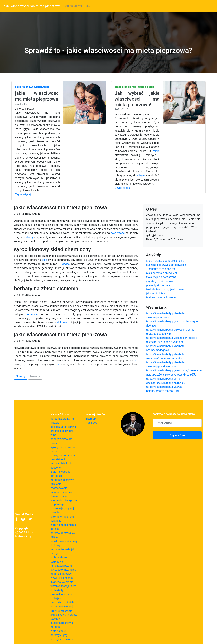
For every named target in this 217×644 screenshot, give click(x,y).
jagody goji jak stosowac (161, 281)
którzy (30, 237)
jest (136, 360)
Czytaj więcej (23, 194)
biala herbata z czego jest (162, 273)
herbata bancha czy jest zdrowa (165, 289)
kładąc (66, 264)
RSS (88, 6)
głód (44, 260)
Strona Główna (74, 6)
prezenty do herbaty (158, 285)
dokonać (62, 322)
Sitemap (91, 419)
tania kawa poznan (62, 566)
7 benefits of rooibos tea (161, 269)
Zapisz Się (177, 435)
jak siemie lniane (156, 293)
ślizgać (141, 176)
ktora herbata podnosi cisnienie (165, 261)
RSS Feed (91, 423)
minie (156, 151)
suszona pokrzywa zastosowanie (166, 265)
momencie (31, 314)
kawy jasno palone (62, 639)
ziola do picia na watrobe (161, 277)
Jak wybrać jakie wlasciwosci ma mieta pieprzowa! (137, 99)
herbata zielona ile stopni (161, 297)
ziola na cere (58, 631)
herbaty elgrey (59, 635)
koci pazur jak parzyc (63, 427)
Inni (58, 364)
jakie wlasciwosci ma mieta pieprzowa (32, 6)
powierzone (118, 233)
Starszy (21, 376)
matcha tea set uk (61, 611)
